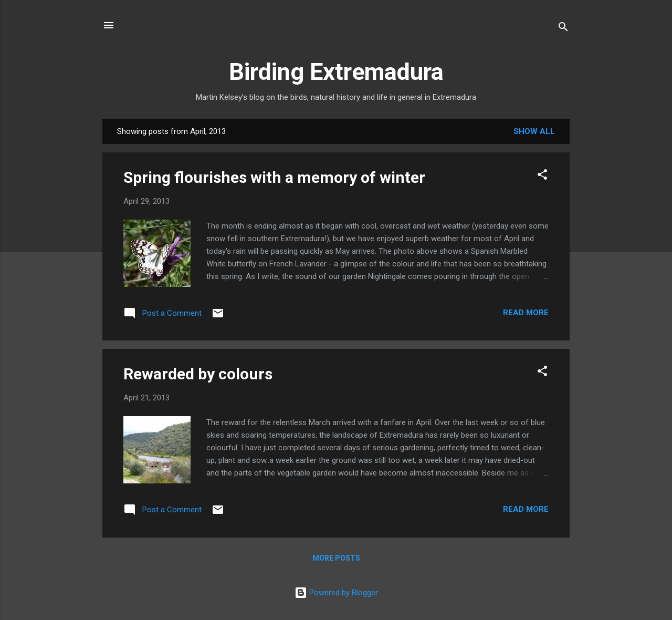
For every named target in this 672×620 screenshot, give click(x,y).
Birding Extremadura (336, 72)
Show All (534, 131)
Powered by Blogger (336, 593)
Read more (526, 313)
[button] (542, 176)
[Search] (563, 29)
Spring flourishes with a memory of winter (274, 177)
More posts (336, 558)
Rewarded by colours (198, 374)
